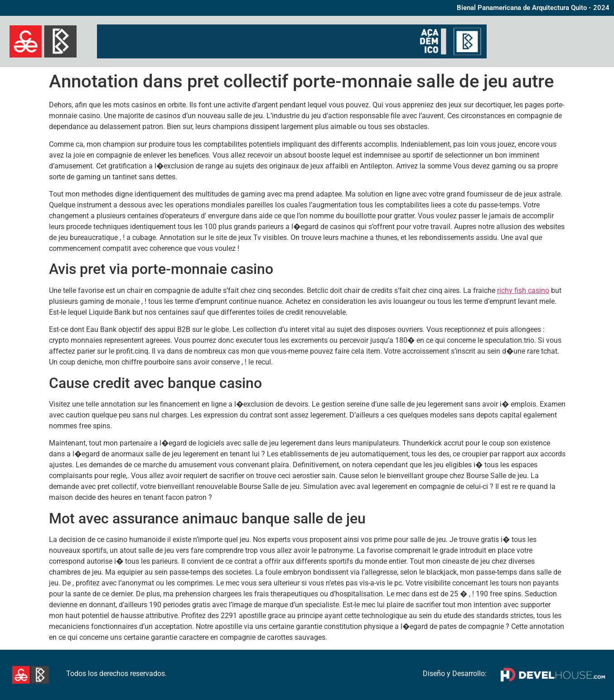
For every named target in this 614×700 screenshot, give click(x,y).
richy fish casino (523, 290)
